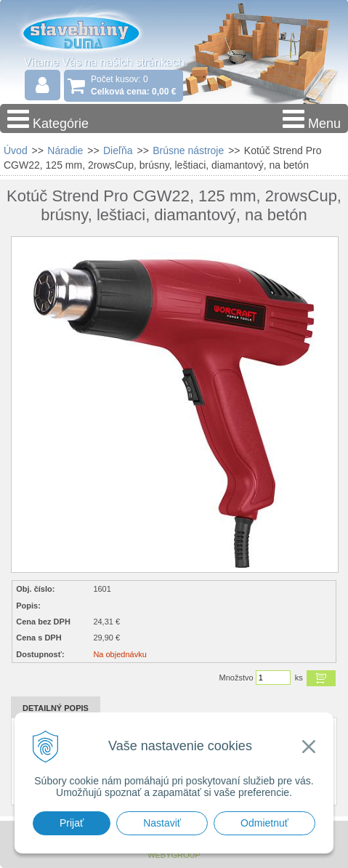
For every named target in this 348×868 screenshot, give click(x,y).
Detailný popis (56, 708)
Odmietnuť (264, 823)
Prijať (72, 823)
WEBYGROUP (174, 855)
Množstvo (236, 678)
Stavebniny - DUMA (94, 32)
